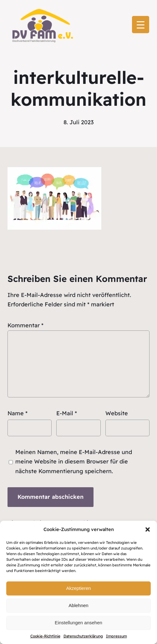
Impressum (116, 636)
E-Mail (67, 413)
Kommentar (25, 325)
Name (18, 413)
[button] (148, 529)
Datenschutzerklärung (83, 636)
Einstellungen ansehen (78, 623)
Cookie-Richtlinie (45, 636)
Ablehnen (78, 605)
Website (117, 413)
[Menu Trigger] (141, 25)
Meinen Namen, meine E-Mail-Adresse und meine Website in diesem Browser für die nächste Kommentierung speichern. (74, 462)
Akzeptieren (78, 588)
